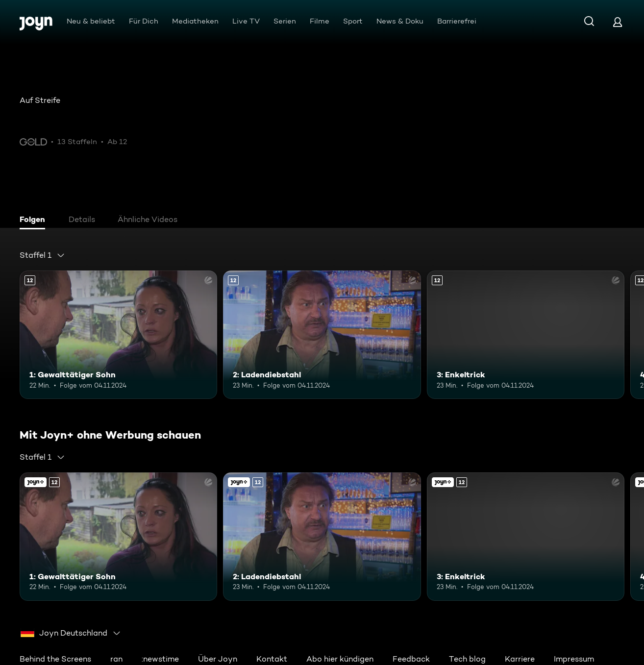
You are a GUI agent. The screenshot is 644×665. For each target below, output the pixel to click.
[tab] (35, 221)
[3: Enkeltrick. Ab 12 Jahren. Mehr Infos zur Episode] (526, 335)
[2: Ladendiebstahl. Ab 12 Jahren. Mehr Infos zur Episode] (322, 335)
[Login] (618, 22)
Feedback (411, 659)
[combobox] (42, 255)
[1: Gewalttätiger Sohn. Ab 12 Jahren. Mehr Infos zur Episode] (118, 335)
